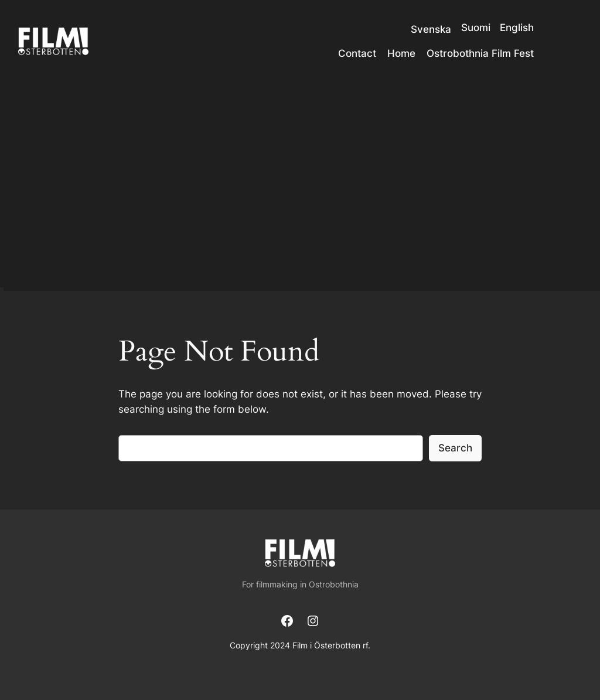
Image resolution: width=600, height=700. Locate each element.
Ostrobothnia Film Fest (480, 53)
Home (401, 53)
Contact (357, 53)
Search (455, 448)
